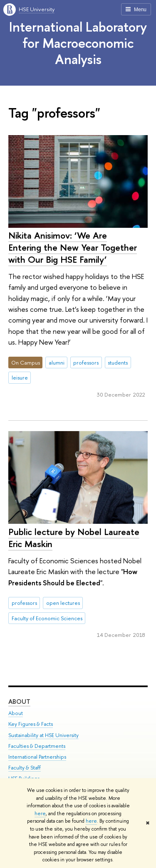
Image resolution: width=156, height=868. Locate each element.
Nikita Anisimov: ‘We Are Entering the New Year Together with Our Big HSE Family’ (73, 247)
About (19, 702)
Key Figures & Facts (31, 724)
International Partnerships (37, 757)
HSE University (37, 9)
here (40, 814)
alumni (57, 362)
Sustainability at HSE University (43, 735)
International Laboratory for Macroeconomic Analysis (78, 43)
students (118, 362)
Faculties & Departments (37, 746)
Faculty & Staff (25, 768)
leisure (20, 377)
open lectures (63, 603)
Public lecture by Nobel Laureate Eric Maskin (74, 538)
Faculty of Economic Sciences (47, 618)
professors (86, 362)
